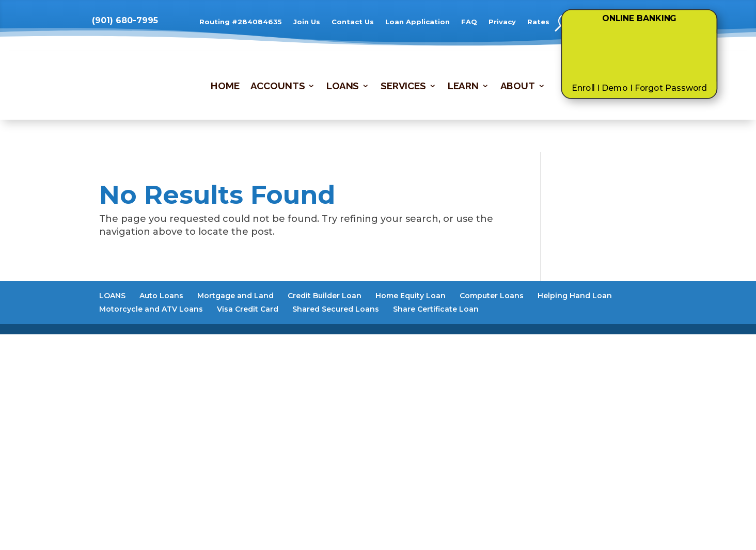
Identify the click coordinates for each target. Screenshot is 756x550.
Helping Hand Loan (575, 296)
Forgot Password (671, 88)
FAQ (469, 22)
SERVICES (403, 87)
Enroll (584, 88)
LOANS (343, 87)
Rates (538, 22)
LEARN (463, 87)
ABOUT (518, 87)
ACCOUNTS (278, 87)
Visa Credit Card (248, 309)
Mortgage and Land (235, 296)
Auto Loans (161, 296)
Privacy (502, 22)
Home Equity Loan (411, 296)
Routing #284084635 (241, 22)
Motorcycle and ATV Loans (151, 309)
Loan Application (418, 22)
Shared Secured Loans (336, 309)
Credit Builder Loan (325, 296)
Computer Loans (492, 296)
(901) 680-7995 (125, 20)
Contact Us (353, 22)
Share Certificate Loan (436, 309)
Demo (615, 88)
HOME (225, 87)
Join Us (307, 22)
